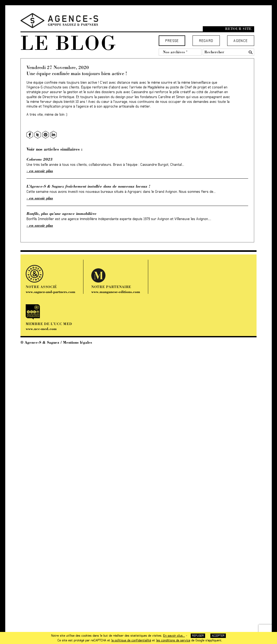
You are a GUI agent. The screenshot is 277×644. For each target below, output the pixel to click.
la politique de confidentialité (131, 640)
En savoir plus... (174, 636)
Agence (241, 41)
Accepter (218, 636)
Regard (206, 41)
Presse (172, 41)
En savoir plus (41, 171)
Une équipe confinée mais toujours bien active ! (77, 73)
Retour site (238, 29)
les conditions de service (173, 640)
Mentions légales (78, 342)
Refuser (198, 636)
